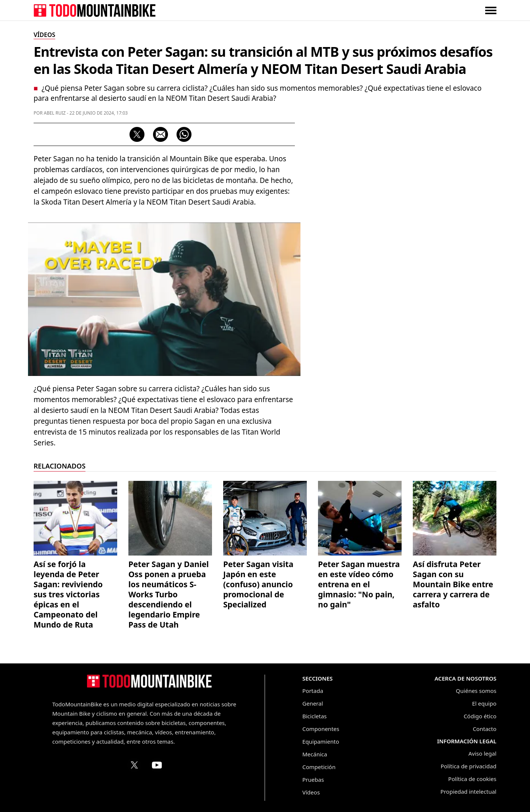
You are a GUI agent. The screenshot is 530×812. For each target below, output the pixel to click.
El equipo (484, 703)
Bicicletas (314, 716)
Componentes (321, 729)
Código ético (480, 716)
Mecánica (315, 754)
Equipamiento (321, 741)
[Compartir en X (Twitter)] (137, 134)
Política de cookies (472, 779)
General (313, 703)
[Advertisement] (440, 243)
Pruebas (313, 780)
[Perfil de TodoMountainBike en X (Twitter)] (134, 765)
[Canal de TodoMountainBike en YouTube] (157, 765)
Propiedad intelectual (468, 791)
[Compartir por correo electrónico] (160, 134)
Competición (319, 767)
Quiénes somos (476, 691)
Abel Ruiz (55, 113)
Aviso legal (482, 753)
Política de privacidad (468, 766)
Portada (313, 691)
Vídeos (311, 792)
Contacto (485, 729)
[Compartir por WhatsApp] (184, 134)
